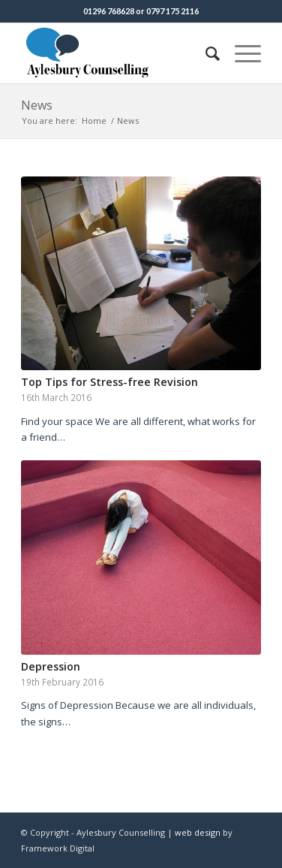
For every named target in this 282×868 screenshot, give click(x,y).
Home (94, 121)
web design (198, 832)
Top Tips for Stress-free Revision (109, 382)
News (37, 105)
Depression (51, 666)
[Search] (205, 53)
